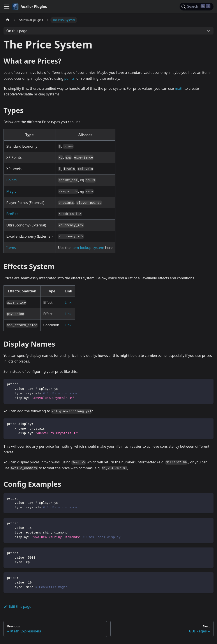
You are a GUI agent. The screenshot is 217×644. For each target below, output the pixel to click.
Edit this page (17, 606)
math (179, 88)
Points (11, 180)
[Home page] (8, 20)
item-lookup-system (88, 248)
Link (68, 302)
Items (11, 248)
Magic (11, 191)
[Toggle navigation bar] (7, 7)
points (69, 78)
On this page (17, 31)
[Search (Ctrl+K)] (197, 7)
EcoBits (12, 214)
